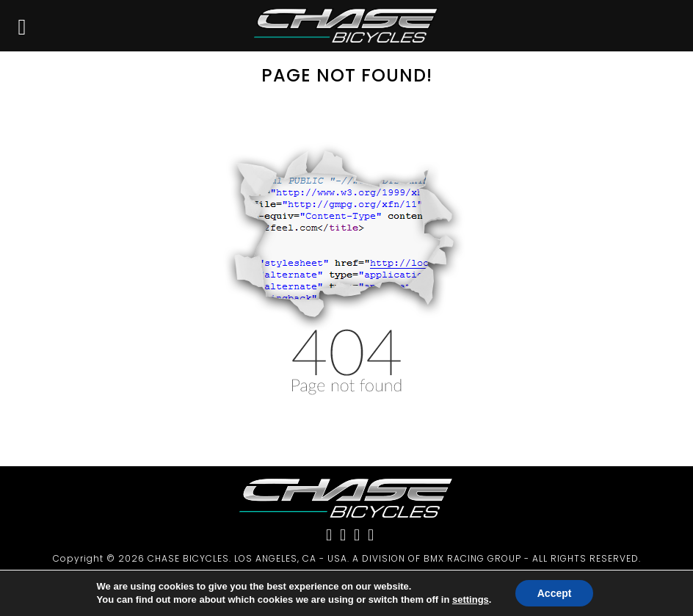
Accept (555, 593)
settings (471, 599)
